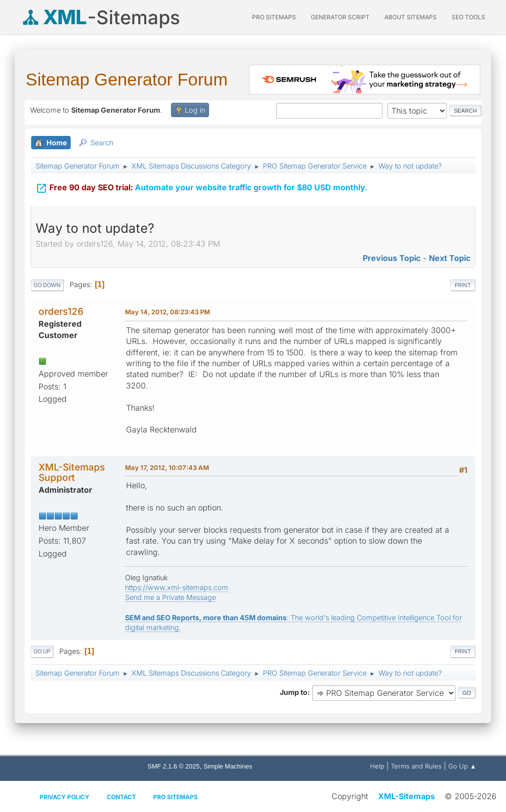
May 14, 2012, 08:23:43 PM (168, 312)
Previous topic (392, 258)
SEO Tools (468, 17)
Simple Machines (228, 766)
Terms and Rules (416, 766)
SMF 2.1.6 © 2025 (174, 766)
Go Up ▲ (462, 766)
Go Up (42, 651)
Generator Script (340, 17)
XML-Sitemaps (406, 796)
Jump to (294, 692)
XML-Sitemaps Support (72, 472)
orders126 (61, 311)
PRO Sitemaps (274, 17)
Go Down (47, 285)
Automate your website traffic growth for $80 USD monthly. (201, 187)
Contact (121, 797)
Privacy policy (64, 797)
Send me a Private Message (170, 597)
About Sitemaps (411, 17)
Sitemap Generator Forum (127, 79)
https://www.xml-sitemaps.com (177, 587)
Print (463, 285)
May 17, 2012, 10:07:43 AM (167, 468)
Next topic (450, 258)
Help (377, 766)
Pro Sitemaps (175, 797)
